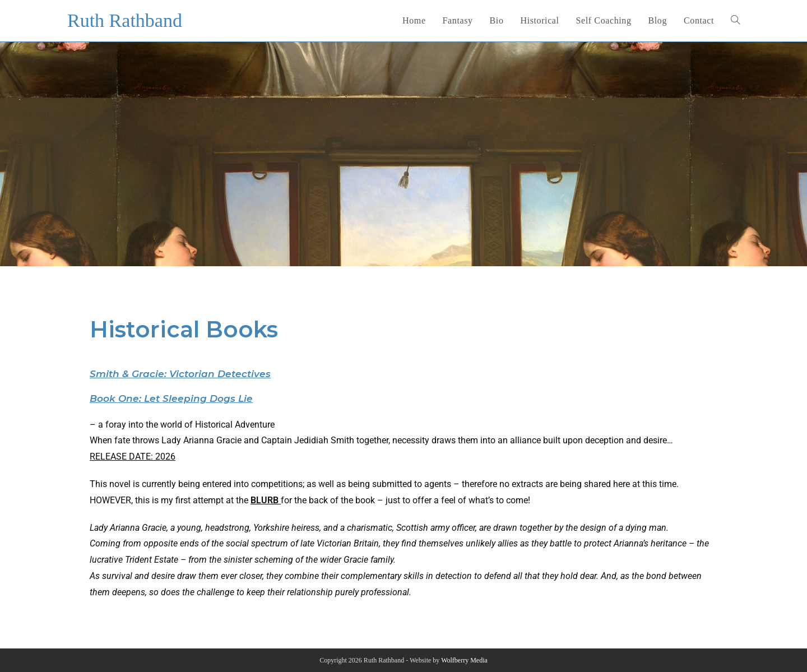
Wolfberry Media (464, 660)
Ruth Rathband (125, 20)
